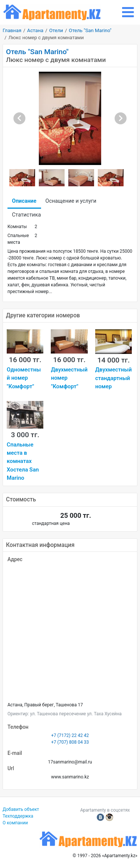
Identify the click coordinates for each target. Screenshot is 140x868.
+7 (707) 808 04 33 (70, 742)
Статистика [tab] (26, 215)
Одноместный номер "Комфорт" (24, 378)
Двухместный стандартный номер (113, 378)
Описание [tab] (24, 201)
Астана (35, 30)
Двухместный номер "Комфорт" (69, 378)
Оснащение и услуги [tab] (71, 201)
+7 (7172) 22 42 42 (70, 735)
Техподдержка (18, 816)
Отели (56, 30)
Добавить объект (21, 809)
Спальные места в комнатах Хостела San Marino (23, 461)
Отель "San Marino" (90, 30)
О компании (15, 823)
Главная (12, 30)
